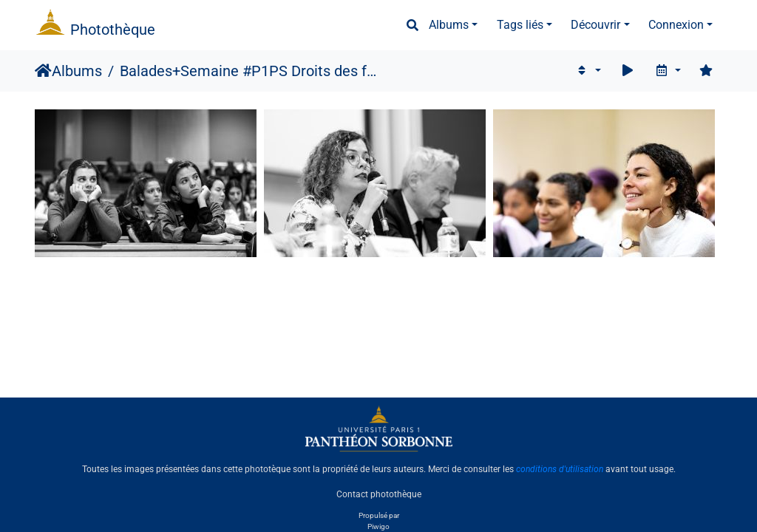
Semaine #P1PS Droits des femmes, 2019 (280, 71)
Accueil (43, 71)
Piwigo (378, 526)
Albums (449, 25)
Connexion (676, 25)
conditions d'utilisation (560, 469)
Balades (146, 71)
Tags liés (520, 25)
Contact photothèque (379, 494)
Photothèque (113, 30)
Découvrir (595, 25)
